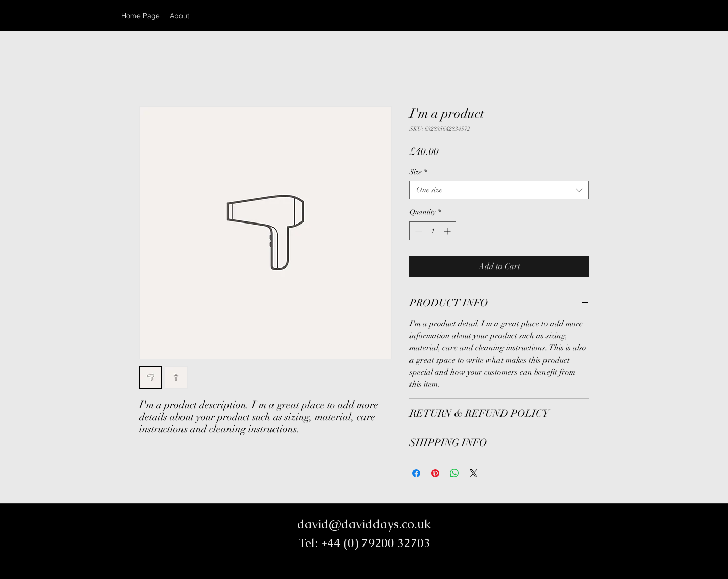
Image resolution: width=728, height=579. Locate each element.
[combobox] (499, 190)
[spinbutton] (433, 231)
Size (418, 172)
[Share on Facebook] (416, 473)
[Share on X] (474, 473)
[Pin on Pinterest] (435, 473)
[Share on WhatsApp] (454, 473)
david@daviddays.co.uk (364, 524)
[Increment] (448, 231)
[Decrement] (417, 231)
